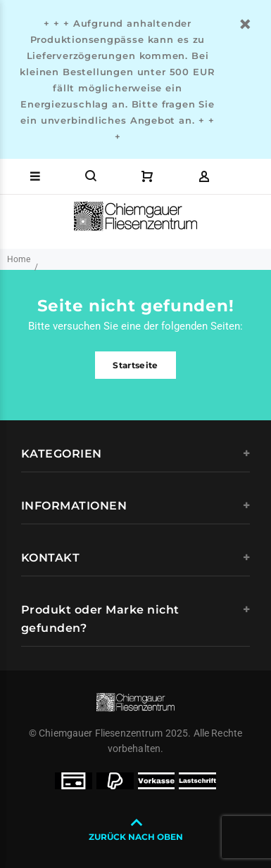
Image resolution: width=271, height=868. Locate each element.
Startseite (135, 365)
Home (19, 259)
